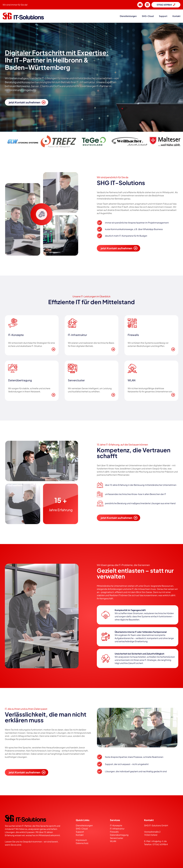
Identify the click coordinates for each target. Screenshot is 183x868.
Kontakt (80, 835)
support (163, 16)
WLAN (113, 841)
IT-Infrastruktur (117, 829)
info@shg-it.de (159, 841)
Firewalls (114, 832)
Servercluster (117, 838)
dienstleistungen (128, 16)
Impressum (82, 840)
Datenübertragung (119, 835)
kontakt (176, 16)
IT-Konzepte (116, 825)
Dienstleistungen (84, 825)
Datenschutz (82, 843)
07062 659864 (160, 844)
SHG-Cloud (148, 16)
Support (80, 832)
